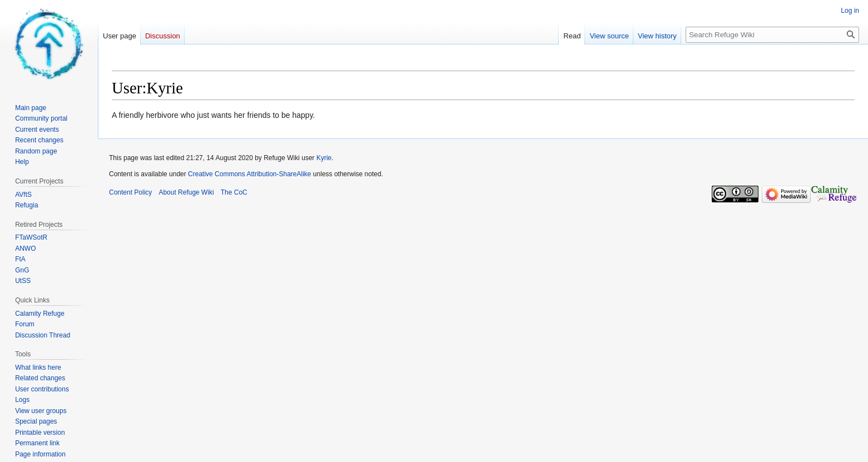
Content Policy (130, 192)
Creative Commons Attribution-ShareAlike (249, 174)
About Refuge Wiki (186, 192)
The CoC (234, 192)
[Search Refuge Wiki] (772, 35)
